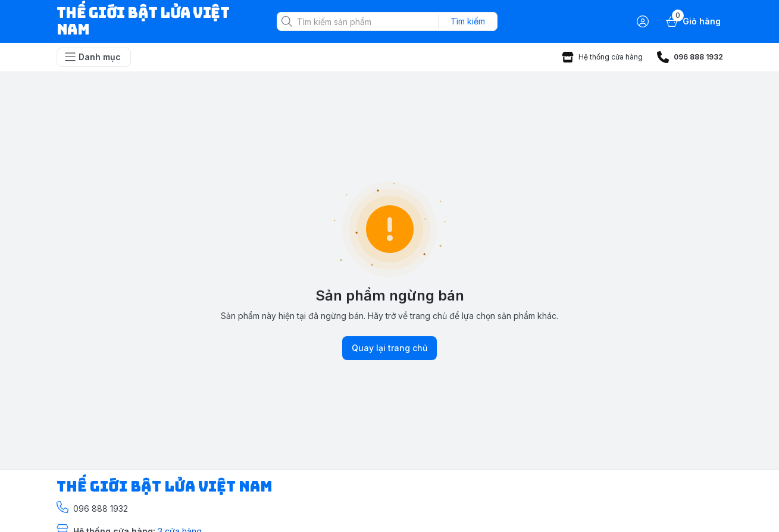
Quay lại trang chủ (389, 348)
